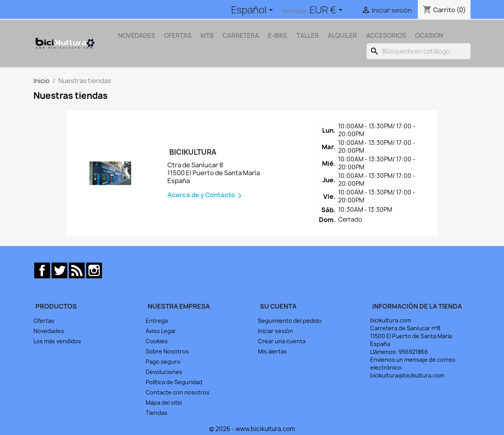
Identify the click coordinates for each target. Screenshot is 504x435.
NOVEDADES (137, 35)
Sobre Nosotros (167, 351)
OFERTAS (178, 35)
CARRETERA (241, 35)
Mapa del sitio (164, 403)
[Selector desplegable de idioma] (253, 11)
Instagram (94, 270)
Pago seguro (163, 362)
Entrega (157, 321)
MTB (207, 35)
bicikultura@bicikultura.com (407, 375)
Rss (77, 270)
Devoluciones (164, 372)
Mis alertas (272, 351)
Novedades (49, 331)
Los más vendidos (57, 341)
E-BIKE (278, 35)
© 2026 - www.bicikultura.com (252, 429)
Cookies (157, 341)
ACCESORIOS (386, 35)
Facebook (42, 270)
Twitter (59, 270)
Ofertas (44, 321)
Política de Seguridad (174, 382)
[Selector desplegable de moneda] (327, 11)
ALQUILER (342, 35)
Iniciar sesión (275, 331)
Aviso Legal (160, 331)
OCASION (429, 35)
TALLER (308, 35)
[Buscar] (419, 51)
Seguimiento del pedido (290, 321)
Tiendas (157, 413)
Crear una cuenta (282, 341)
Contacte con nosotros (178, 392)
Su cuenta (278, 306)
